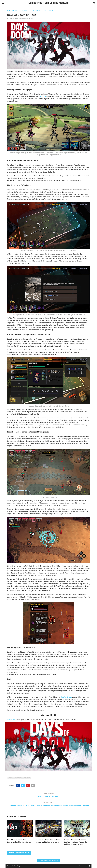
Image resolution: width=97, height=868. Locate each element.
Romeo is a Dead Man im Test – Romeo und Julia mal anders (48, 841)
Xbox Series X (48, 11)
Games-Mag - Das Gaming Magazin (48, 3)
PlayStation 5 (25, 11)
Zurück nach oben (84, 866)
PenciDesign (17, 866)
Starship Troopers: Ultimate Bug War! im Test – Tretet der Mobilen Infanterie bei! (76, 842)
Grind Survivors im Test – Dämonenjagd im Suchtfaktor (19, 841)
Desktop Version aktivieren (49, 861)
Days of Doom (12, 720)
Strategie (27, 778)
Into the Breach (67, 697)
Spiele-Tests (37, 11)
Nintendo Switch (12, 11)
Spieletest (18, 778)
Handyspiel (42, 96)
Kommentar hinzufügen (19, 853)
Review (11, 778)
